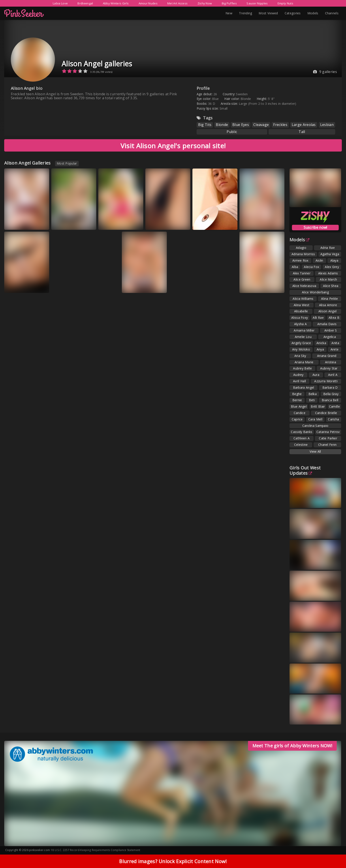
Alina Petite (330, 299)
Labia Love (60, 3)
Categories (293, 13)
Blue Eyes (241, 125)
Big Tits (205, 125)
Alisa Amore (328, 305)
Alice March (328, 279)
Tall (302, 132)
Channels (332, 13)
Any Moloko (301, 349)
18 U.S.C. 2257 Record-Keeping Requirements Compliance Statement (96, 850)
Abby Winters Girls (116, 3)
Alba (295, 267)
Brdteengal (85, 3)
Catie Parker (328, 438)
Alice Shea (331, 286)
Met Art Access (177, 3)
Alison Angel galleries (97, 64)
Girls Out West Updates (305, 470)
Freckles (280, 125)
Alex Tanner (302, 273)
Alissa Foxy (300, 318)
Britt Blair (318, 406)
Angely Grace (301, 343)
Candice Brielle (326, 413)
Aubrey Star (329, 368)
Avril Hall (299, 381)
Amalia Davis (327, 324)
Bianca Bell (330, 400)
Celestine (301, 445)
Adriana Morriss (303, 254)
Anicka (321, 343)
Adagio (301, 248)
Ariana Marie (304, 362)
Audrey (298, 375)
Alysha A (300, 324)
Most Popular (67, 163)
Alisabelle (301, 311)
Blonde (222, 125)
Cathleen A (302, 438)
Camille (334, 406)
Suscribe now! (315, 227)
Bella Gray (331, 394)
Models (313, 13)
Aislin (319, 260)
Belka (313, 394)
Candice (300, 413)
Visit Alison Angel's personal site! (173, 146)
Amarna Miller (304, 330)
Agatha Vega (330, 254)
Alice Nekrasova (304, 286)
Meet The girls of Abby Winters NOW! (292, 746)
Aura (316, 375)
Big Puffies (229, 3)
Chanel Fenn (327, 445)
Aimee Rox (300, 260)
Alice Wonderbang (315, 292)
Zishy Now (205, 3)
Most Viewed (268, 13)
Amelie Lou (303, 337)
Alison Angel (328, 311)
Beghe (297, 394)
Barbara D (330, 387)
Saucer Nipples (257, 3)
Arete (335, 349)
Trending (245, 13)
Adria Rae (328, 248)
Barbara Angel (304, 387)
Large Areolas (304, 125)
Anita (335, 343)
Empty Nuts (285, 3)
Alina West (302, 305)
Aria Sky (300, 356)
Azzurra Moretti (326, 381)
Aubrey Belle (302, 368)
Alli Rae (318, 318)
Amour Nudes (148, 3)
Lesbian (327, 125)
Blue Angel (299, 406)
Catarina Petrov (328, 432)
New (229, 13)
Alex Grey (332, 267)
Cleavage (261, 125)
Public (232, 132)
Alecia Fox (311, 267)
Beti (312, 400)
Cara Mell (315, 419)
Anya (320, 349)
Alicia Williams (303, 299)
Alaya (334, 260)
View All (315, 451)
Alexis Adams (328, 273)
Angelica (330, 337)
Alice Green (302, 279)
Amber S (331, 330)
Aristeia (331, 362)
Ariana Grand (327, 356)
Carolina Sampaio (315, 426)
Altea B (334, 318)
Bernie (297, 400)
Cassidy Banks (302, 432)
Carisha (333, 419)
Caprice (297, 419)
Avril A (333, 375)
